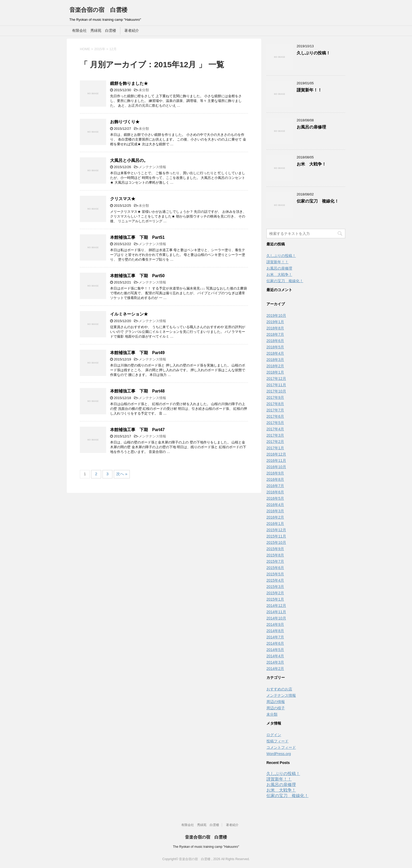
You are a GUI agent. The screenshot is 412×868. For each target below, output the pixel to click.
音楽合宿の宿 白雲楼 (98, 10)
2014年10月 (276, 618)
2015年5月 (275, 574)
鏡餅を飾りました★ (129, 83)
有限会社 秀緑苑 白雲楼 (94, 30)
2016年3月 (275, 511)
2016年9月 (275, 473)
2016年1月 (275, 524)
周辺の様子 (276, 708)
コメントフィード (281, 747)
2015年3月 (275, 587)
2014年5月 (275, 650)
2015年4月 (275, 580)
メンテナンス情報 (152, 167)
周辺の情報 (276, 702)
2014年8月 (275, 631)
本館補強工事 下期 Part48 (137, 391)
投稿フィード (277, 741)
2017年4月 (275, 429)
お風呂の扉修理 (311, 127)
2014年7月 (275, 637)
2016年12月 (276, 454)
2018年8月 (275, 328)
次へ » (122, 474)
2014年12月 (276, 606)
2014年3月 (275, 662)
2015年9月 (275, 549)
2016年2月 (275, 517)
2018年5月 (275, 347)
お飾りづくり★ (125, 122)
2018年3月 (275, 360)
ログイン (274, 735)
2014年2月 (275, 669)
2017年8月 (275, 404)
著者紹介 (132, 30)
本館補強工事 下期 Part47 (137, 430)
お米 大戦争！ (311, 164)
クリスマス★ (123, 199)
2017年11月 (276, 385)
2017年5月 (275, 423)
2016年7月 (275, 486)
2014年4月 (275, 656)
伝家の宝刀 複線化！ (318, 201)
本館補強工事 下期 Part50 (137, 276)
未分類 (144, 90)
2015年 (100, 49)
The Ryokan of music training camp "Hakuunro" (206, 847)
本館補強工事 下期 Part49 (137, 353)
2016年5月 (275, 498)
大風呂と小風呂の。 (129, 160)
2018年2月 (275, 366)
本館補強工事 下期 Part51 (137, 237)
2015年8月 (275, 555)
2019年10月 (276, 316)
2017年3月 (275, 435)
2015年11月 (276, 536)
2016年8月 (275, 479)
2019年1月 (275, 322)
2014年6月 (275, 643)
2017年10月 (276, 391)
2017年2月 (275, 442)
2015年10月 (276, 542)
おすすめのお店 (279, 689)
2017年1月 (275, 448)
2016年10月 (276, 467)
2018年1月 (275, 372)
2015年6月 (275, 568)
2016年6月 (275, 492)
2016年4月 (275, 505)
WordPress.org (279, 754)
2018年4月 (275, 353)
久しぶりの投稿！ (313, 53)
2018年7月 (275, 334)
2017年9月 (275, 397)
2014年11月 (276, 612)
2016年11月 (276, 461)
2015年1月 (275, 599)
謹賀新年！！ (309, 90)
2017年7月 (275, 410)
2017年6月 (275, 416)
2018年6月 (275, 341)
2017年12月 (276, 379)
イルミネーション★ (129, 314)
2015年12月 (276, 530)
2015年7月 (275, 561)
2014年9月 (275, 624)
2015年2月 (275, 593)
